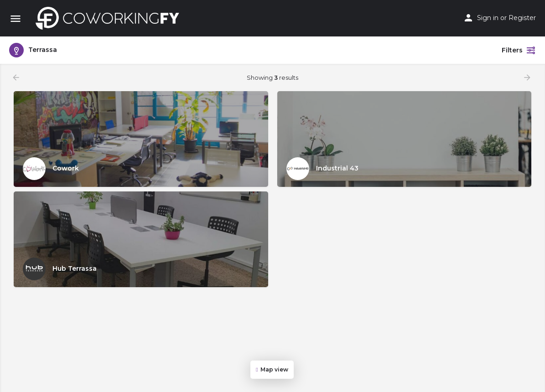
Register (522, 18)
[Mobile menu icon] (16, 18)
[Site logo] (110, 18)
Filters (519, 50)
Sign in (488, 18)
